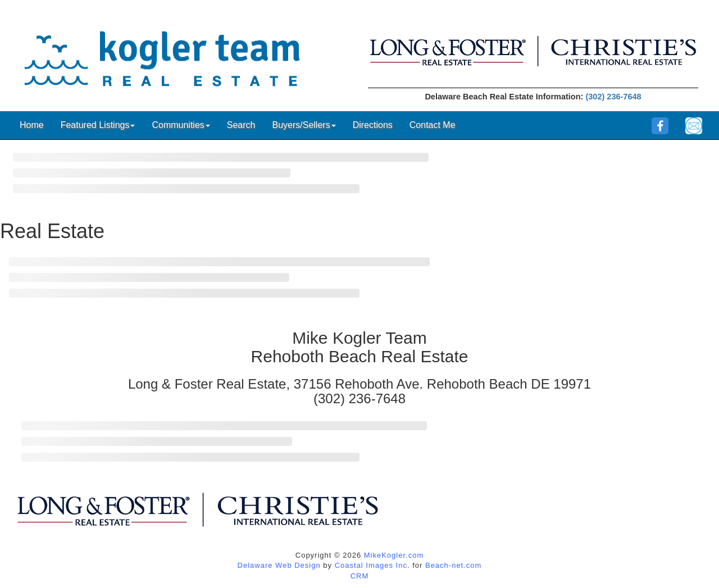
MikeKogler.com (394, 555)
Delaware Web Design (279, 565)
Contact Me (433, 125)
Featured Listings (98, 125)
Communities (181, 125)
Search (241, 125)
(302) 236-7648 (613, 97)
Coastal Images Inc (371, 565)
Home (32, 125)
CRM (360, 576)
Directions (373, 125)
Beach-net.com (453, 565)
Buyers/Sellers (304, 125)
